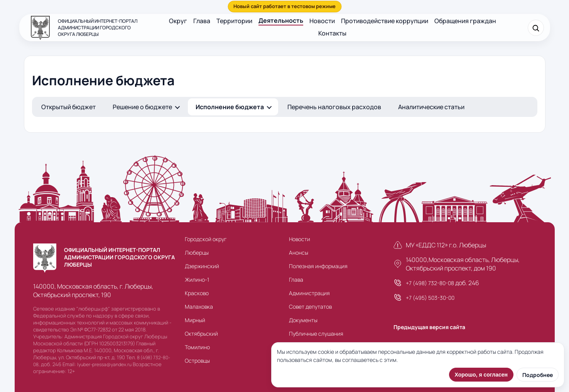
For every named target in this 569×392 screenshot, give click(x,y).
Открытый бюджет (68, 107)
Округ (178, 21)
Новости (322, 21)
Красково (197, 293)
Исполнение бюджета (230, 107)
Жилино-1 (197, 280)
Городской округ (206, 239)
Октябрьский (201, 334)
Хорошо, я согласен (481, 375)
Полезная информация (318, 266)
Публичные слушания (316, 334)
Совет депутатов (310, 307)
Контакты (332, 33)
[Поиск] (536, 28)
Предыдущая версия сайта (429, 327)
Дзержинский (202, 266)
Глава (202, 21)
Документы (303, 320)
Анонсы (299, 253)
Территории (234, 21)
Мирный (195, 320)
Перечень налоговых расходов (334, 107)
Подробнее (538, 375)
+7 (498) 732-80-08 (430, 283)
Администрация (309, 293)
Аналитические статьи (431, 107)
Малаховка (199, 307)
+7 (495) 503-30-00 (430, 298)
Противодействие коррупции (385, 21)
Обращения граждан (465, 21)
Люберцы (197, 253)
